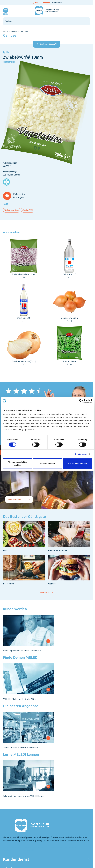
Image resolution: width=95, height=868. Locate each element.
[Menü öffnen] (5, 11)
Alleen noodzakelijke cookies (18, 463)
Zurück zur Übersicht (47, 44)
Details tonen (81, 454)
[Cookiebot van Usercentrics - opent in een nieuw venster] (81, 401)
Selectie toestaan (47, 463)
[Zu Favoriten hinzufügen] (15, 196)
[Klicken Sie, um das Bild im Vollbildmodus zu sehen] (47, 112)
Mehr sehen (47, 593)
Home (5, 31)
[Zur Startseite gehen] (47, 11)
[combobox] (47, 21)
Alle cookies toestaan (78, 463)
